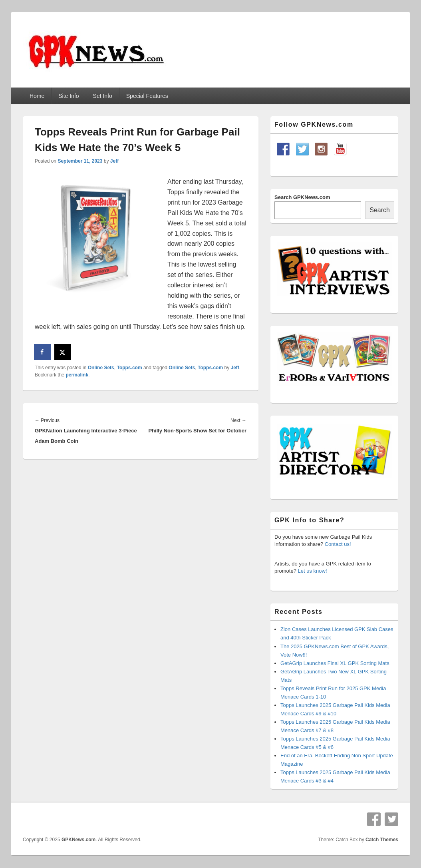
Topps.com (129, 368)
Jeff (114, 161)
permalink (77, 375)
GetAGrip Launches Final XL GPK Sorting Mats (335, 663)
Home (37, 96)
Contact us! (338, 544)
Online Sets (101, 368)
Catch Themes (382, 840)
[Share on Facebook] (43, 352)
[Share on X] (63, 352)
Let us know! (313, 571)
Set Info (103, 96)
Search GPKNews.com (302, 197)
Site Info (69, 96)
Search (380, 210)
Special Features (147, 96)
